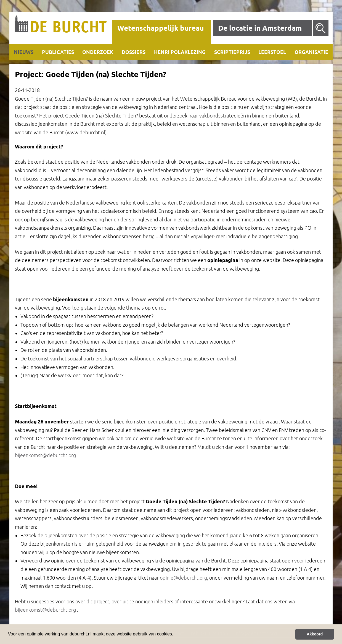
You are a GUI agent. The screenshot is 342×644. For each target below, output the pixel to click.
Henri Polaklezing (180, 52)
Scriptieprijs (232, 52)
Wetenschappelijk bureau (161, 28)
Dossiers (134, 52)
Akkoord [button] (315, 634)
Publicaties (58, 52)
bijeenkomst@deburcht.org (45, 455)
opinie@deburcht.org (183, 578)
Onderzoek (98, 52)
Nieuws (24, 52)
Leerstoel (272, 52)
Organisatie (311, 52)
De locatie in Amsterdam (260, 28)
